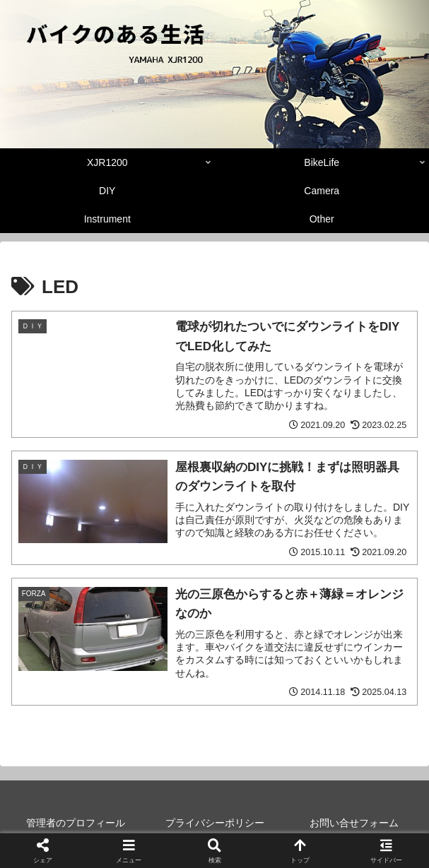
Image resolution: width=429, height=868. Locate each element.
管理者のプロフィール (76, 823)
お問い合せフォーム (354, 823)
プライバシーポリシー (215, 823)
